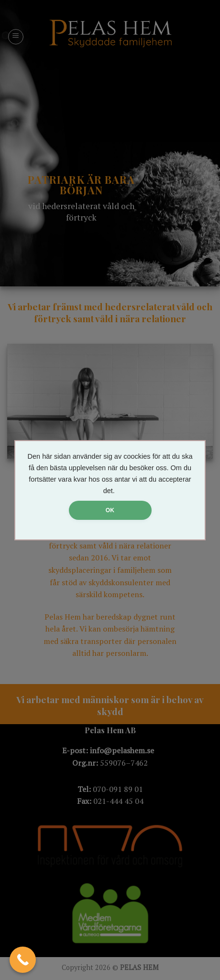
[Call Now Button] (23, 960)
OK (110, 510)
